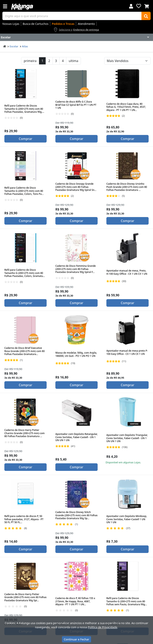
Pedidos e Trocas (63, 24)
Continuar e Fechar (76, 639)
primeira (30, 61)
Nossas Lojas (11, 24)
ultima (74, 61)
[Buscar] (146, 16)
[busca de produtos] (72, 16)
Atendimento (86, 24)
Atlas (25, 46)
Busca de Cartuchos (36, 24)
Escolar (14, 46)
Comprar (25, 139)
